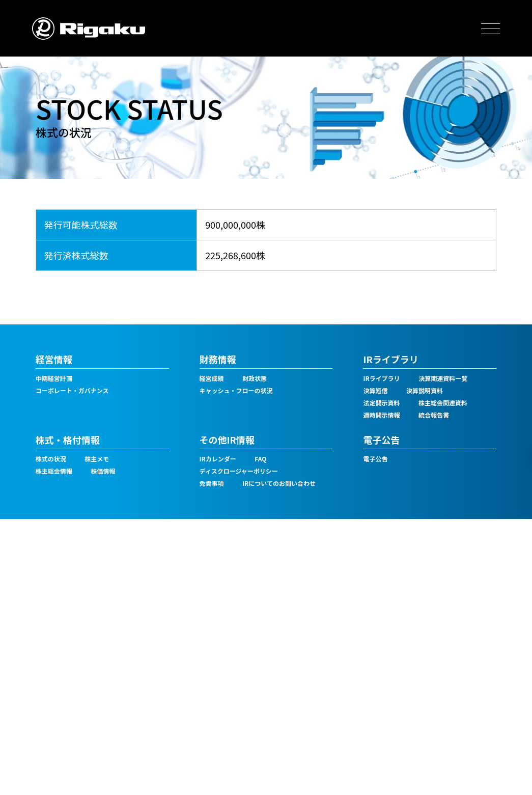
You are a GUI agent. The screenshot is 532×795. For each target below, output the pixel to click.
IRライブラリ (381, 378)
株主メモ (97, 459)
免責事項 (212, 483)
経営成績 (212, 378)
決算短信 (375, 390)
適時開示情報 (381, 415)
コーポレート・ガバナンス (72, 390)
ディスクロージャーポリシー (239, 471)
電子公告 (375, 459)
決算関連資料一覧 (443, 378)
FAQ (260, 459)
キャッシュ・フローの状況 (236, 390)
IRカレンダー (218, 459)
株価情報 (103, 471)
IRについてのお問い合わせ (279, 483)
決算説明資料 (425, 390)
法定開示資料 (381, 403)
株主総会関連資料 (443, 403)
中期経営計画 (54, 378)
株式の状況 (51, 459)
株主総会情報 (54, 471)
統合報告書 (434, 415)
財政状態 (255, 378)
